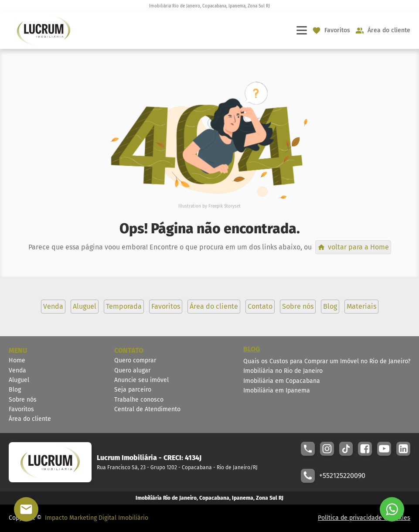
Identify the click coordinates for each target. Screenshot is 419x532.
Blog (15, 390)
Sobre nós (23, 400)
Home (17, 360)
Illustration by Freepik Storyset (209, 206)
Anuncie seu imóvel (141, 380)
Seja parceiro (133, 390)
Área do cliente (30, 419)
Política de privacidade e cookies (364, 518)
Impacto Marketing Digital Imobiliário (97, 518)
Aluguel (19, 380)
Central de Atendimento (147, 409)
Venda (17, 370)
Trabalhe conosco (139, 400)
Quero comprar (135, 360)
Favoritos (21, 409)
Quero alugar (132, 370)
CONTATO (129, 350)
